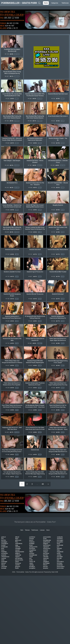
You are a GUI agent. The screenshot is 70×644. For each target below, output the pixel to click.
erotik (45, 539)
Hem (22, 530)
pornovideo (60, 568)
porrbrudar (60, 545)
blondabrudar (47, 540)
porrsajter (60, 557)
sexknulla (60, 537)
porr (2, 539)
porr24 (31, 540)
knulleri (3, 545)
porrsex (45, 566)
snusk (31, 557)
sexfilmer (60, 539)
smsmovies (47, 548)
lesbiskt (59, 548)
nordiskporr (5, 544)
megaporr (46, 562)
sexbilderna (19, 544)
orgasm (17, 557)
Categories (55, 3)
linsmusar (18, 563)
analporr (18, 553)
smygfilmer (33, 550)
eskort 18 (32, 562)
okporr (45, 560)
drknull (17, 537)
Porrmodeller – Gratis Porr (19, 3)
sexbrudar (18, 555)
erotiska (32, 553)
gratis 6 (4, 537)
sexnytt (17, 550)
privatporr (32, 566)
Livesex (42, 530)
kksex (31, 545)
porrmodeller (47, 537)
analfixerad (46, 542)
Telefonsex (65, 3)
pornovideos (61, 566)
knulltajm (32, 544)
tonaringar (4, 562)
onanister (46, 558)
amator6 (4, 555)
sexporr (45, 552)
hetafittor (4, 552)
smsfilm (46, 550)
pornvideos (60, 562)
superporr (46, 547)
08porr (31, 552)
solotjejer (18, 548)
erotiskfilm (5, 553)
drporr (3, 565)
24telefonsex (5, 557)
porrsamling (19, 558)
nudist (17, 562)
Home (46, 3)
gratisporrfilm (33, 547)
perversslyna (19, 560)
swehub (4, 558)
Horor (48, 530)
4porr (17, 539)
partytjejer (4, 542)
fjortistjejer (46, 563)
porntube (60, 563)
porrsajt (59, 558)
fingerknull (60, 552)
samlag (31, 565)
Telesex (27, 530)
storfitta (18, 547)
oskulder (46, 557)
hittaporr (46, 544)
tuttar (3, 560)
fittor (17, 542)
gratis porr (18, 540)
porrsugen (60, 540)
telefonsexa (47, 545)
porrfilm (32, 539)
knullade (4, 568)
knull (3, 548)
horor (58, 544)
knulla (17, 568)
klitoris (45, 565)
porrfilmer (32, 537)
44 (43, 484)
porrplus (46, 568)
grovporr (18, 566)
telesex (4, 563)
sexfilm (17, 565)
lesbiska (32, 542)
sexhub (59, 555)
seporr (31, 563)
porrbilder (60, 565)
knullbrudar (5, 547)
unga (17, 545)
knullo (59, 553)
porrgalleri (60, 542)
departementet (20, 552)
